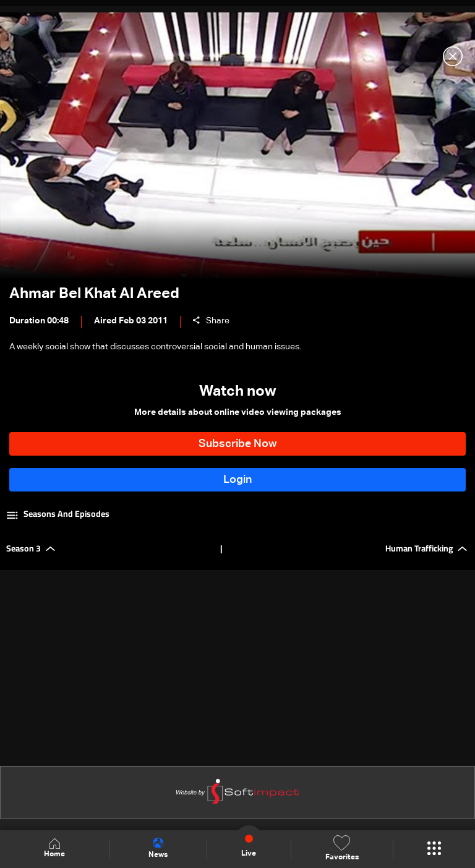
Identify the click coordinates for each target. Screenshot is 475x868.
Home (54, 849)
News (158, 848)
